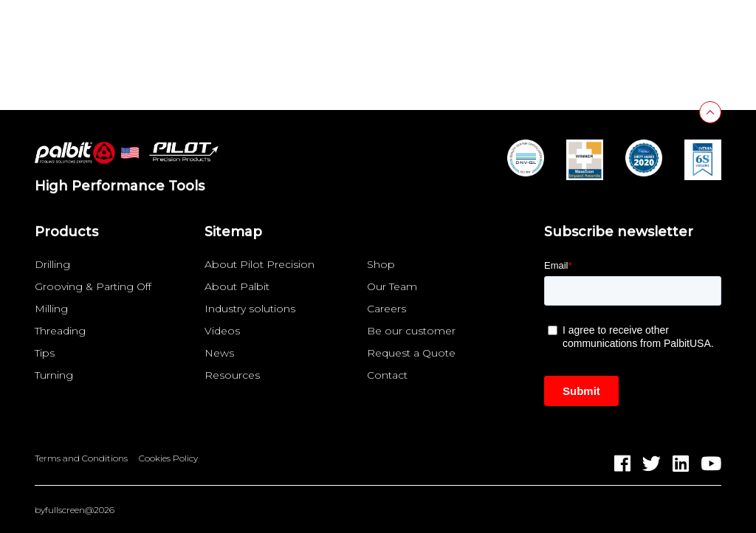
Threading (60, 331)
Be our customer (411, 331)
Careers (386, 309)
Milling (51, 309)
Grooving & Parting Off (93, 286)
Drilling (52, 264)
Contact (387, 375)
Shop (381, 264)
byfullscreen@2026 (75, 510)
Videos (222, 331)
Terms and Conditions (81, 458)
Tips (45, 353)
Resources (232, 375)
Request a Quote (411, 353)
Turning (54, 375)
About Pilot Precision (260, 264)
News (219, 353)
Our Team (392, 286)
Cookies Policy (168, 458)
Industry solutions (250, 309)
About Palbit (237, 286)
